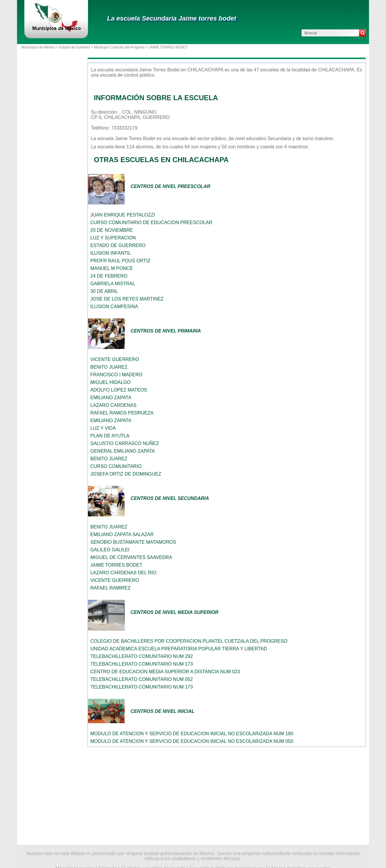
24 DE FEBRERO (109, 276)
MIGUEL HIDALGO (110, 382)
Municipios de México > (40, 47)
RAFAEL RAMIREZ (110, 588)
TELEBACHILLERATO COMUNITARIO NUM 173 (142, 664)
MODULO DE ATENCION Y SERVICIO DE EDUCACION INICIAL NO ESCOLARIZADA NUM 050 (192, 741)
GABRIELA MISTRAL (113, 284)
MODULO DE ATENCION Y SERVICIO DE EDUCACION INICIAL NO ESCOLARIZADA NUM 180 (192, 734)
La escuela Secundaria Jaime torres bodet (172, 18)
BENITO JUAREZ (109, 367)
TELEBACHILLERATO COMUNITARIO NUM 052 (142, 679)
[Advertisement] (227, 796)
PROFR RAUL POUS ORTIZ (120, 261)
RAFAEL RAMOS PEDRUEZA (122, 413)
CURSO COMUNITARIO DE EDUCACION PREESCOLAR (151, 223)
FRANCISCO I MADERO (116, 375)
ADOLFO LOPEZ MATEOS (119, 390)
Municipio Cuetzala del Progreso (119, 47)
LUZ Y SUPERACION (113, 238)
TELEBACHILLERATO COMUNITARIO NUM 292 (142, 656)
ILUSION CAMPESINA (114, 307)
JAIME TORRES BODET (116, 565)
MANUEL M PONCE (112, 268)
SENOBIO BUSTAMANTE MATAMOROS (133, 542)
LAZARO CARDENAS (113, 405)
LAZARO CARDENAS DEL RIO (123, 573)
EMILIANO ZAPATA (111, 398)
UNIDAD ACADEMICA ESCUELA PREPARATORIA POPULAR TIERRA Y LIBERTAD (179, 649)
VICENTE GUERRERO (115, 359)
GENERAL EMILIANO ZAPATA (123, 451)
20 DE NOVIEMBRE (112, 230)
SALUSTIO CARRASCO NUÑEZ (125, 443)
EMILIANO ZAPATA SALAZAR (122, 534)
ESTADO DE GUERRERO (118, 245)
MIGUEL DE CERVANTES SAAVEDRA (131, 557)
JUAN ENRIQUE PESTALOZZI (123, 215)
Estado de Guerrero (74, 47)
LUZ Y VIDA (103, 428)
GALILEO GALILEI (110, 550)
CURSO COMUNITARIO (116, 466)
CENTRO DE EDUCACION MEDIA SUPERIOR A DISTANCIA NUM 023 (165, 672)
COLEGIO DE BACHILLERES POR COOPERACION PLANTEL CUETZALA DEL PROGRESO (189, 641)
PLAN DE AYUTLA (110, 436)
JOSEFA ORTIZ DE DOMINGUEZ (126, 474)
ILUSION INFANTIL (111, 253)
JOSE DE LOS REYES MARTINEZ (127, 299)
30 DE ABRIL (104, 291)
